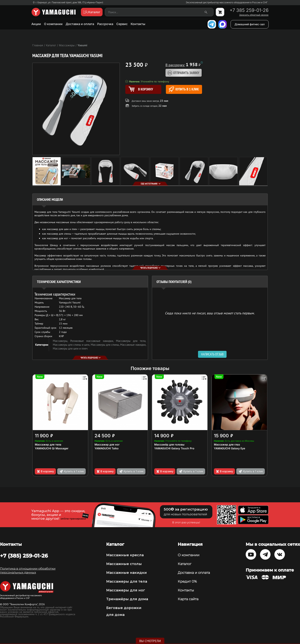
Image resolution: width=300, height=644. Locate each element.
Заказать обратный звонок (254, 15)
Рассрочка (105, 24)
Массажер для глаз (227, 444)
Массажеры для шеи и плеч (70, 348)
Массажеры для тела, (131, 341)
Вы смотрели (150, 641)
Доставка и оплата (80, 24)
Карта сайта (188, 599)
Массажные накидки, (133, 345)
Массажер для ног (107, 444)
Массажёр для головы (169, 444)
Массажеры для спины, (105, 345)
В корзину (45, 471)
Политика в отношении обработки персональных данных (28, 570)
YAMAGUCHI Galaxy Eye (229, 448)
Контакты (138, 24)
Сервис (122, 24)
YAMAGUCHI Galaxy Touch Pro (174, 448)
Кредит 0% (187, 581)
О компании (53, 24)
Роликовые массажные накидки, (93, 341)
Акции (36, 24)
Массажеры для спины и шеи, (72, 345)
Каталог (185, 564)
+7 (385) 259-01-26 (24, 556)
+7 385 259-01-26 (249, 10)
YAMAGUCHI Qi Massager (52, 448)
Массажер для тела (48, 444)
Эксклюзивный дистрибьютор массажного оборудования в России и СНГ (227, 2)
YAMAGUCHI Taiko (107, 448)
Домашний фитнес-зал (250, 24)
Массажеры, (62, 341)
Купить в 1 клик (184, 89)
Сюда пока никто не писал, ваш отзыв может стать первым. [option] (210, 313)
